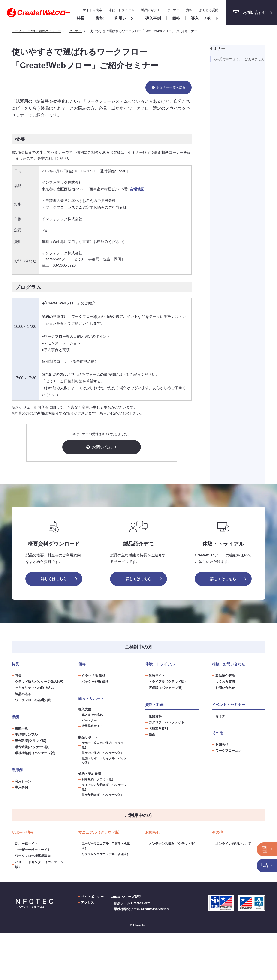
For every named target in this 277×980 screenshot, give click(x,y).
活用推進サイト (92, 726)
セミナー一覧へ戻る (171, 87)
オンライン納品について (233, 844)
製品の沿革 (23, 694)
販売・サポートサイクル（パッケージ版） (106, 761)
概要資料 (155, 716)
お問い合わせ (248, 13)
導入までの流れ (92, 715)
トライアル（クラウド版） (168, 682)
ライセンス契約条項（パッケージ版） (104, 787)
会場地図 (137, 189)
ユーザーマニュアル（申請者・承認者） (106, 846)
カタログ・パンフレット (166, 722)
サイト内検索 (92, 10)
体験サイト (157, 676)
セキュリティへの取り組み (34, 688)
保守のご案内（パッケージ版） (103, 753)
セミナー (173, 10)
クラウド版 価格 (93, 676)
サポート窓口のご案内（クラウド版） (104, 745)
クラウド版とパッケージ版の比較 (39, 682)
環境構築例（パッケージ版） (36, 753)
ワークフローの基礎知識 (33, 700)
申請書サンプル (26, 734)
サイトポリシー (92, 897)
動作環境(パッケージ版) (32, 747)
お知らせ (222, 744)
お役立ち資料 (158, 728)
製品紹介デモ (151, 10)
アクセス (87, 902)
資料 (189, 10)
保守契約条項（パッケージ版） (103, 795)
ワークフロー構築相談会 (33, 856)
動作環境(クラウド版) (31, 741)
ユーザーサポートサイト (33, 850)
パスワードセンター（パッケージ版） (39, 864)
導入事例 (21, 787)
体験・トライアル (121, 10)
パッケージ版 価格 (95, 682)
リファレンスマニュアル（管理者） (106, 854)
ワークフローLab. (228, 751)
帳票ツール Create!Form (132, 903)
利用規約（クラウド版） (98, 779)
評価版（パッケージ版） (166, 688)
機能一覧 (21, 728)
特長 (18, 676)
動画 (152, 734)
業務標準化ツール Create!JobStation (141, 909)
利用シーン (23, 781)
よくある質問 (209, 10)
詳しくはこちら (54, 579)
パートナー (89, 721)
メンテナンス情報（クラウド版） (173, 844)
